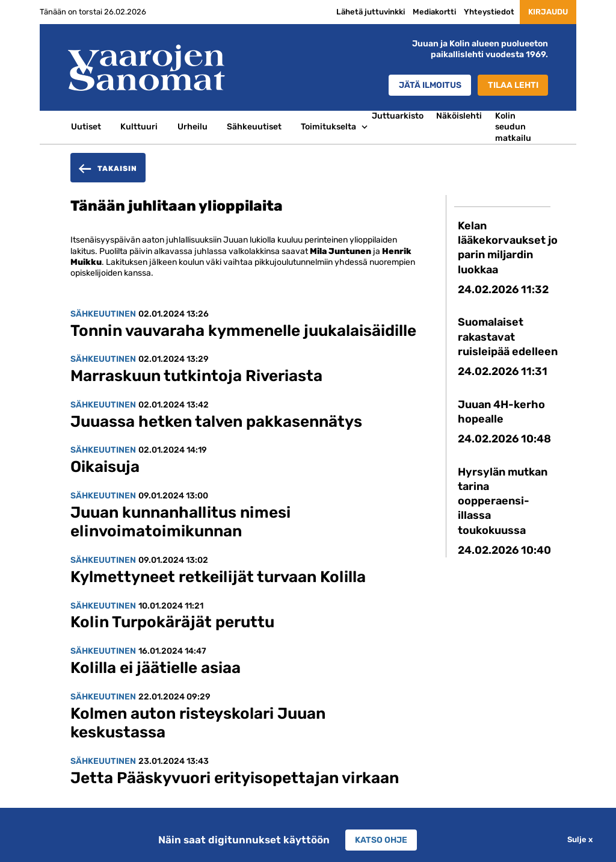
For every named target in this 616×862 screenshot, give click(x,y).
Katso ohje (381, 839)
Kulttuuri (139, 127)
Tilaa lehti (513, 85)
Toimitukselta (328, 127)
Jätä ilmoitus (427, 85)
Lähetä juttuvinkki (363, 12)
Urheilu (192, 127)
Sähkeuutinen (103, 314)
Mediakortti (427, 12)
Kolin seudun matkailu (513, 127)
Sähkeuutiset (254, 127)
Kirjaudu (544, 12)
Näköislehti (459, 116)
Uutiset (86, 127)
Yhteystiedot (482, 12)
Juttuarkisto (398, 116)
